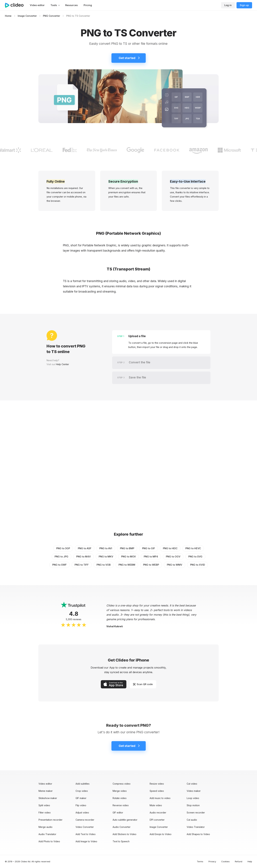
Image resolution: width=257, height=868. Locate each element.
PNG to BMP (127, 548)
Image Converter (27, 16)
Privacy (212, 861)
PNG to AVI (106, 548)
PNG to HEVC (193, 548)
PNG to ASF (85, 548)
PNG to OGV (173, 557)
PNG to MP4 (151, 557)
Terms (200, 861)
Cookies (225, 861)
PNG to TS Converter (78, 16)
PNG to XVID (198, 565)
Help (250, 861)
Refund (239, 861)
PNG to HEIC (170, 548)
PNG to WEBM (127, 565)
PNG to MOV (128, 557)
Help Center (62, 364)
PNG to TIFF (82, 565)
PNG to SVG (195, 557)
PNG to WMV (175, 565)
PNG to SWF (59, 565)
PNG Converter (51, 16)
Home (8, 16)
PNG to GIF (149, 548)
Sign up (244, 5)
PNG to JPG (61, 557)
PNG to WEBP (151, 565)
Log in (228, 5)
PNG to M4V (84, 557)
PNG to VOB (104, 565)
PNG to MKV (106, 557)
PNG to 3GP (63, 548)
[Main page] (16, 5)
